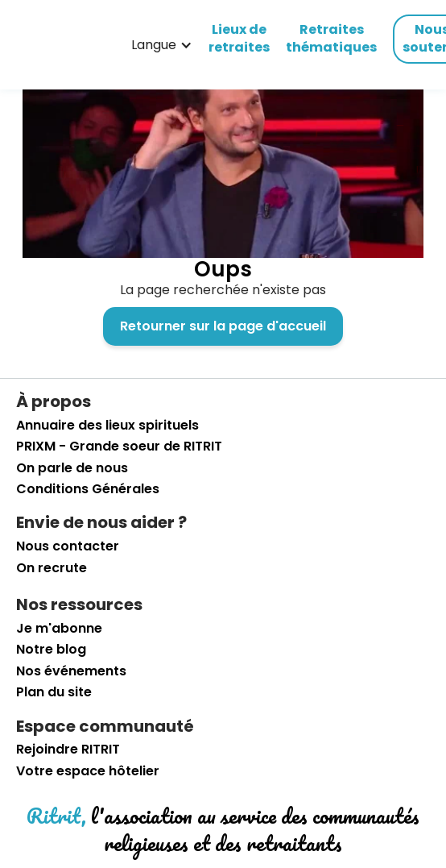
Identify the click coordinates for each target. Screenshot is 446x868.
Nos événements (71, 671)
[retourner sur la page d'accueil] (44, 45)
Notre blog (51, 650)
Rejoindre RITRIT (68, 750)
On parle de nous (72, 468)
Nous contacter (68, 546)
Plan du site (54, 692)
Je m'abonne (59, 629)
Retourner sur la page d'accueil (223, 326)
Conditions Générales (88, 489)
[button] (162, 45)
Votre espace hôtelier (88, 771)
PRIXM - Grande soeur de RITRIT (119, 446)
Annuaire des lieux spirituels (107, 426)
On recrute (52, 568)
